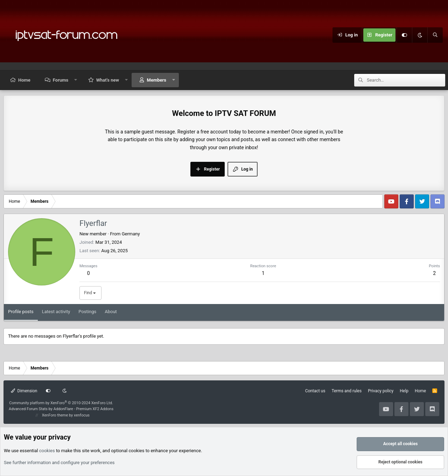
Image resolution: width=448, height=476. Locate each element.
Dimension (24, 391)
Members (157, 80)
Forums (61, 80)
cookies (47, 451)
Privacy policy (381, 391)
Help (404, 391)
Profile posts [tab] (21, 312)
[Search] (435, 35)
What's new (108, 80)
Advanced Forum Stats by (61, 409)
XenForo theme (55, 415)
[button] (76, 80)
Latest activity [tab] (56, 312)
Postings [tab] (87, 312)
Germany (131, 234)
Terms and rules (346, 391)
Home (24, 80)
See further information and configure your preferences (59, 463)
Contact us (315, 391)
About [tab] (111, 312)
